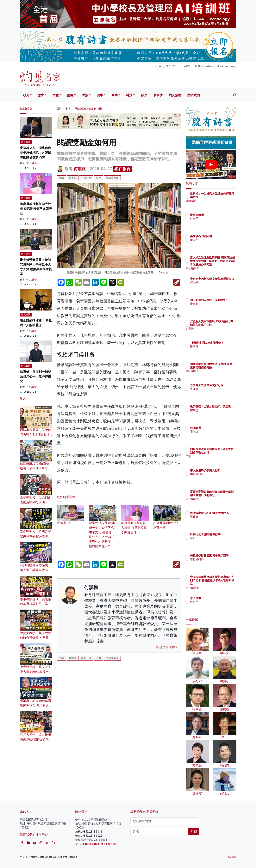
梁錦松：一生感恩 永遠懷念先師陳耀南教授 (223, 197)
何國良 (217, 602)
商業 (115, 95)
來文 (215, 460)
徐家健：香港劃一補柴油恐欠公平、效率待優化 (35, 376)
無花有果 (218, 428)
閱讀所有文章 (167, 647)
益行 (215, 541)
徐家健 (217, 350)
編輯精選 (218, 204)
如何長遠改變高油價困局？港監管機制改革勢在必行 (224, 453)
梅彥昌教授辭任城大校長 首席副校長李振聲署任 (135, 522)
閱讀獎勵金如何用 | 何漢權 (89, 109)
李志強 (217, 431)
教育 (41, 95)
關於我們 (194, 95)
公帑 (99, 178)
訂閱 (194, 832)
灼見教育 (26, 198)
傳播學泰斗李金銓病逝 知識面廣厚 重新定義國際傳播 (224, 367)
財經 (70, 95)
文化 (56, 95)
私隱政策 (232, 857)
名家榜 (158, 95)
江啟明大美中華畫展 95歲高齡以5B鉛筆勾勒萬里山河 (224, 325)
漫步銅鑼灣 (220, 215)
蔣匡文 (217, 243)
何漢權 (80, 169)
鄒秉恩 (217, 414)
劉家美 (217, 332)
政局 (26, 95)
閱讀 (61, 178)
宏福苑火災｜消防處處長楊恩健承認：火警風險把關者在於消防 (35, 153)
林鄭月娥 (86, 178)
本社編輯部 (32, 163)
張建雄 (217, 392)
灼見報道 (26, 142)
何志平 (217, 219)
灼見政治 (26, 366)
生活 (85, 95)
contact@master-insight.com (100, 844)
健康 (100, 95)
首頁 (59, 109)
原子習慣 (218, 598)
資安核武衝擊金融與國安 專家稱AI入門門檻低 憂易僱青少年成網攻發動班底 (224, 584)
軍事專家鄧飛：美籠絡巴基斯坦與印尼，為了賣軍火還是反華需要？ (35, 604)
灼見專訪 (26, 254)
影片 (144, 95)
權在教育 (122, 169)
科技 (129, 95)
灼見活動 (175, 95)
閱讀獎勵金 (112, 178)
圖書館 (73, 178)
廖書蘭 (217, 307)
